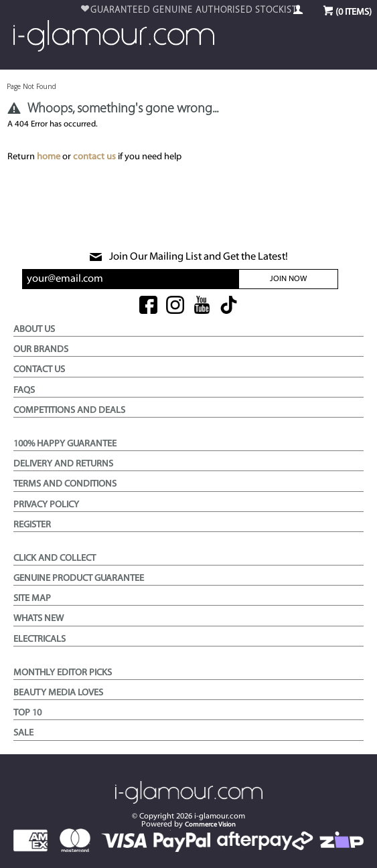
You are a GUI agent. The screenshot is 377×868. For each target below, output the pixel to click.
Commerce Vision (210, 825)
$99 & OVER (194, 10)
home (49, 157)
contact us (94, 157)
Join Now (288, 279)
